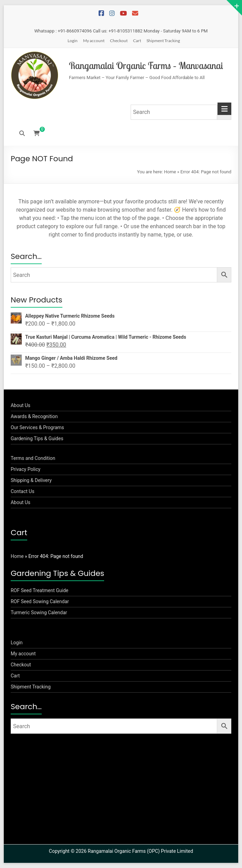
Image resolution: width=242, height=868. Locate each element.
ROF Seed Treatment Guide (39, 590)
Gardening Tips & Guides (37, 438)
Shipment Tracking (163, 41)
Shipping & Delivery (31, 480)
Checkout (119, 41)
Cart (137, 41)
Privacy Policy (26, 469)
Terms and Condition (33, 458)
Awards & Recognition (34, 416)
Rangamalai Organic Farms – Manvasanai (146, 65)
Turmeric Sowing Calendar (39, 613)
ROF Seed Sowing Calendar (40, 601)
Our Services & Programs (37, 427)
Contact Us (23, 491)
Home (170, 172)
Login (73, 41)
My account (94, 41)
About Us (21, 405)
